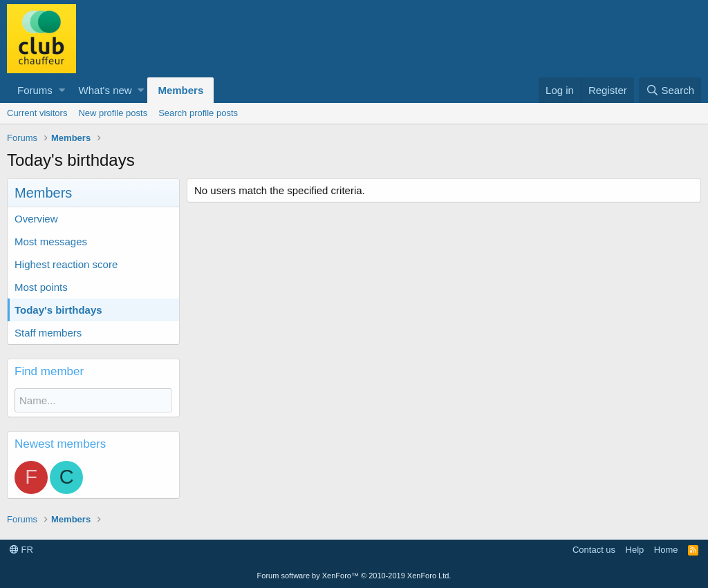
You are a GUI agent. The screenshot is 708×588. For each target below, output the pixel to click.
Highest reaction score (66, 264)
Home (666, 550)
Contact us (594, 550)
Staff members (48, 333)
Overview (36, 219)
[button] (62, 90)
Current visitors (37, 113)
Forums (35, 90)
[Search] (670, 90)
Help (635, 550)
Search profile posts (198, 113)
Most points (41, 287)
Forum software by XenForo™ (354, 576)
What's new (105, 90)
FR (21, 550)
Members (180, 90)
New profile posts (113, 113)
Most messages (51, 241)
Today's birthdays (58, 310)
